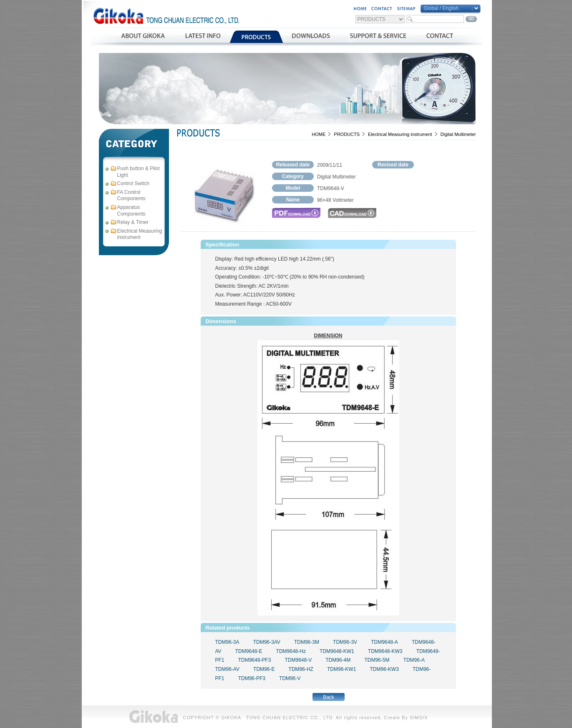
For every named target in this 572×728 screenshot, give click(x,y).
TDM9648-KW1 (337, 651)
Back (329, 697)
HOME (319, 134)
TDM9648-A (384, 642)
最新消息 (203, 37)
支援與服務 (378, 37)
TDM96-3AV (267, 642)
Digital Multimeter (458, 134)
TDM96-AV (227, 669)
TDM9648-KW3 (385, 651)
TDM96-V (290, 678)
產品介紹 (256, 37)
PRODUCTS (347, 134)
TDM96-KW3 (384, 669)
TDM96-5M (377, 660)
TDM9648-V (298, 660)
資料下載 (311, 37)
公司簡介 (143, 37)
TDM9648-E (249, 651)
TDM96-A (414, 660)
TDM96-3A (227, 642)
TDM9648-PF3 (255, 660)
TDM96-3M (307, 642)
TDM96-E (264, 669)
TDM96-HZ (301, 669)
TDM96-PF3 (252, 678)
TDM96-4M (338, 660)
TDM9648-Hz (291, 651)
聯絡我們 (440, 37)
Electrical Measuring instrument (400, 134)
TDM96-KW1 (341, 669)
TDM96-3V (345, 642)
